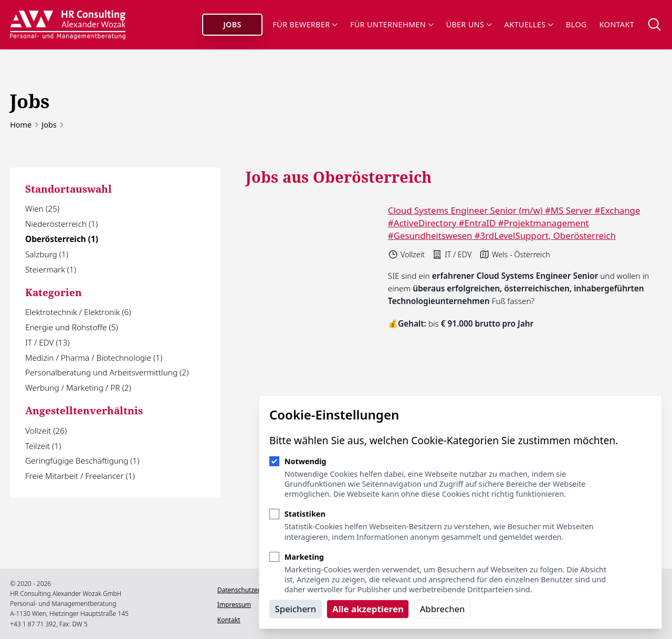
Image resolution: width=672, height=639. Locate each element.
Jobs (232, 24)
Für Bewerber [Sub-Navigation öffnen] (305, 24)
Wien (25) (42, 209)
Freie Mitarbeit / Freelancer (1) (80, 476)
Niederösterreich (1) (61, 224)
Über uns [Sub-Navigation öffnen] (469, 24)
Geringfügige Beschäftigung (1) (82, 461)
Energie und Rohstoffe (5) (72, 327)
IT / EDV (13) (47, 343)
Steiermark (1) (51, 270)
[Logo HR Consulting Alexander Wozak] (68, 25)
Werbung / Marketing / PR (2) (78, 388)
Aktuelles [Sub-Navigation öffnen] (529, 24)
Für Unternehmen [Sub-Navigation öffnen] (392, 24)
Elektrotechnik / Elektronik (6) (78, 312)
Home (21, 125)
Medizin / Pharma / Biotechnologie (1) (94, 358)
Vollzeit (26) (46, 431)
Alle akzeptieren (368, 609)
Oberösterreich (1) (62, 239)
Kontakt (617, 24)
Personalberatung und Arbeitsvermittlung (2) (107, 373)
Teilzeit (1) (43, 446)
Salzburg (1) (47, 254)
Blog (576, 24)
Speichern (296, 609)
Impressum (233, 605)
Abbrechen (443, 609)
